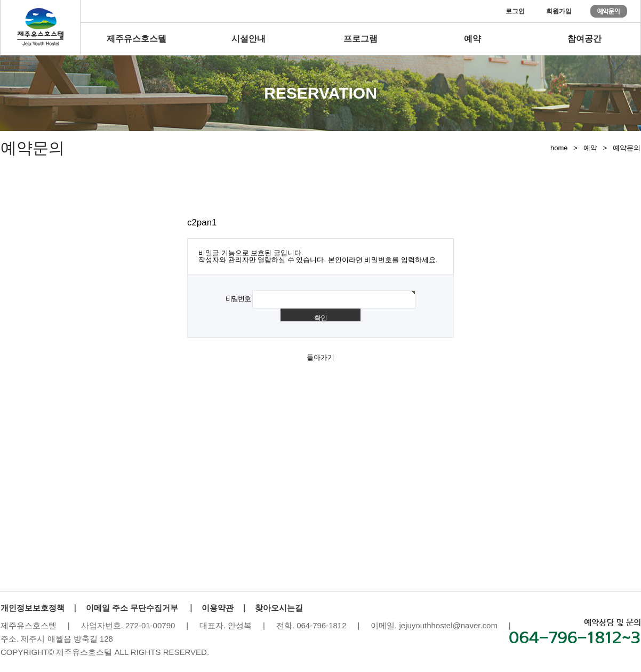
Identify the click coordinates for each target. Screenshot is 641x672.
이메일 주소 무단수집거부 (132, 608)
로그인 (515, 11)
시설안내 (249, 39)
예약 (472, 39)
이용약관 (218, 608)
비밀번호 (238, 299)
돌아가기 (320, 357)
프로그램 (360, 39)
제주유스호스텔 (137, 39)
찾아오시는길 (279, 608)
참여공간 (584, 39)
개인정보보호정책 (33, 608)
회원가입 (559, 11)
